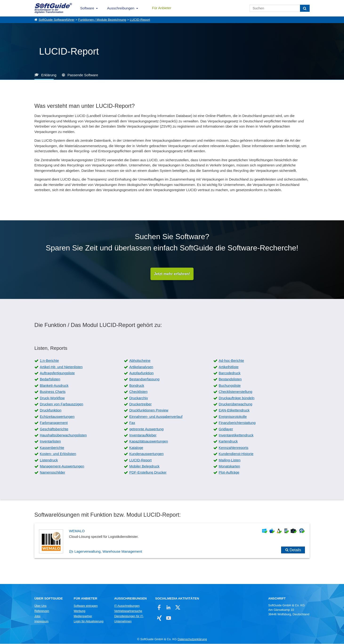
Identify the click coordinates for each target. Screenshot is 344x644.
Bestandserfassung (144, 379)
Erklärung (49, 75)
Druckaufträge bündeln (237, 398)
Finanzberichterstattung (237, 423)
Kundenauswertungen (146, 454)
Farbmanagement (54, 423)
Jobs (37, 616)
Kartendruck (228, 441)
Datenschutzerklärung (192, 639)
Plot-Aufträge (229, 473)
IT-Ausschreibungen (127, 606)
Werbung (79, 611)
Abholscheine (140, 361)
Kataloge (136, 448)
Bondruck (137, 386)
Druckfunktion (51, 410)
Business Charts (53, 392)
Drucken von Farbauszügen (61, 404)
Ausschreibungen (121, 8)
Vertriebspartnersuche (128, 611)
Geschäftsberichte (54, 429)
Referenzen (42, 611)
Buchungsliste (230, 386)
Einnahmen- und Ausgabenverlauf (156, 417)
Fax (132, 423)
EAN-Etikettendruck (234, 410)
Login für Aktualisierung (89, 622)
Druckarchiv (139, 398)
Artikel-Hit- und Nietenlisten (61, 367)
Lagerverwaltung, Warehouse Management (108, 552)
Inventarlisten (50, 441)
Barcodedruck (230, 373)
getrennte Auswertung (146, 429)
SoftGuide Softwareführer (57, 20)
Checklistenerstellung (236, 392)
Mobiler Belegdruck (144, 466)
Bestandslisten (230, 379)
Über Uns (40, 606)
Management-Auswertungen (62, 466)
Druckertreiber (140, 404)
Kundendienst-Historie (236, 454)
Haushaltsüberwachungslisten (63, 435)
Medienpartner (83, 616)
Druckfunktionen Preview (149, 410)
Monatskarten (229, 466)
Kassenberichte (52, 448)
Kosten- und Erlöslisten (58, 454)
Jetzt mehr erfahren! (172, 274)
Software (87, 8)
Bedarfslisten (50, 379)
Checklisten (138, 392)
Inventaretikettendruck (236, 435)
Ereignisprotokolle (233, 417)
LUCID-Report (140, 20)
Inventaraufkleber (143, 435)
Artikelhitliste (229, 367)
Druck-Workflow (52, 398)
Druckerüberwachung (236, 404)
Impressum (41, 622)
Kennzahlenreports (234, 448)
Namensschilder (53, 473)
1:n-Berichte (49, 361)
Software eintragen (86, 606)
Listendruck (49, 460)
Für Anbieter (162, 8)
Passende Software (83, 75)
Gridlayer (226, 429)
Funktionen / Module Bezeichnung (102, 20)
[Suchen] (305, 8)
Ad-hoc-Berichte (231, 361)
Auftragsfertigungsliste (57, 373)
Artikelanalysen (141, 367)
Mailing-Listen (230, 460)
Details (295, 550)
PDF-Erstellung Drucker (148, 473)
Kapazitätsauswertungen (149, 441)
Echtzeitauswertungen (57, 417)
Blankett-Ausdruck (54, 386)
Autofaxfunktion (141, 373)
